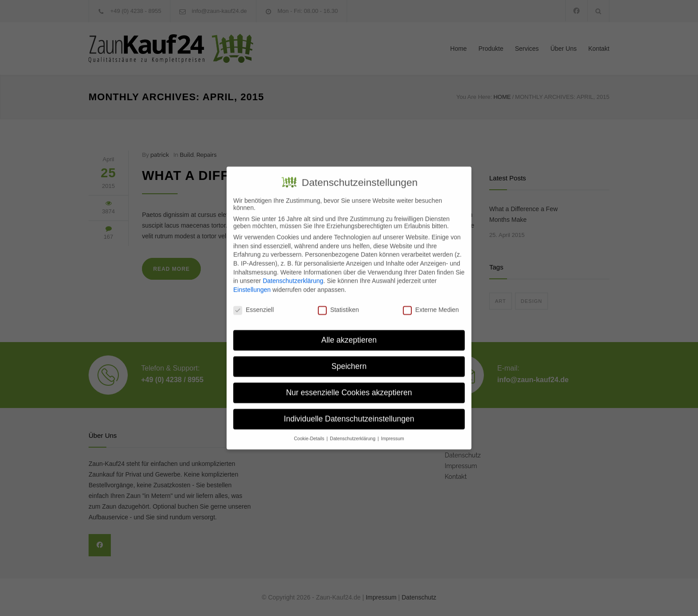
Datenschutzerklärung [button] (353, 432)
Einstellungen (252, 284)
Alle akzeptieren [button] (349, 334)
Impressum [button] (393, 432)
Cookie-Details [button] (310, 432)
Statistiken (339, 304)
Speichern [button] (349, 360)
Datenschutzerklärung (293, 275)
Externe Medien (431, 304)
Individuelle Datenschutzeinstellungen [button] (349, 413)
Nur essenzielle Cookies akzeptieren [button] (349, 387)
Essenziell (254, 304)
